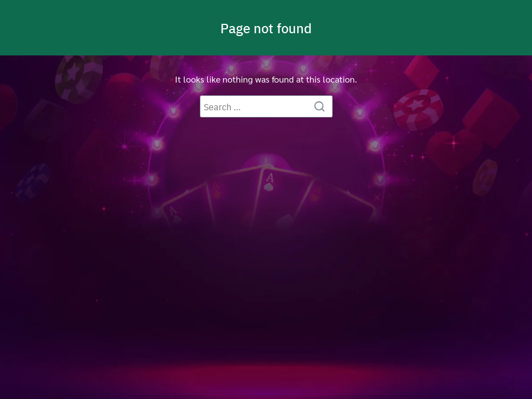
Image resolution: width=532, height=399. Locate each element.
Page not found (266, 28)
